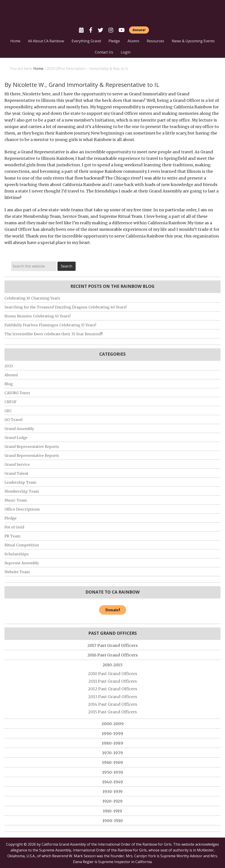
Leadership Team (20, 482)
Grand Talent (16, 473)
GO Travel (14, 420)
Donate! (113, 610)
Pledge (11, 518)
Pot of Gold (14, 527)
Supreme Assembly (22, 563)
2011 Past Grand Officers (113, 681)
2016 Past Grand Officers (113, 655)
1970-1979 (113, 753)
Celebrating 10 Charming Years (32, 298)
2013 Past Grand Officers (113, 697)
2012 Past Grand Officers (112, 689)
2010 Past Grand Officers (112, 674)
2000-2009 (113, 724)
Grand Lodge (16, 438)
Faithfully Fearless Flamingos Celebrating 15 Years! (50, 325)
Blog (9, 384)
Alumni (11, 375)
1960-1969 (112, 762)
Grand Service (17, 464)
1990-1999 (112, 734)
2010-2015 (113, 665)
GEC (8, 411)
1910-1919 (112, 811)
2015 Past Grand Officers (112, 712)
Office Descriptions (22, 509)
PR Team (12, 536)
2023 (9, 366)
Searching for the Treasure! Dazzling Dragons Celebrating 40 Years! (66, 307)
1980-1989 (112, 743)
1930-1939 (113, 792)
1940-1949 (113, 782)
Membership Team (22, 491)
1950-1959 (113, 772)
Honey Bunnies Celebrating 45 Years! (37, 316)
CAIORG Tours (17, 393)
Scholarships (17, 554)
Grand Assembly (19, 429)
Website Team (17, 572)
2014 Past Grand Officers (112, 704)
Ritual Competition (22, 545)
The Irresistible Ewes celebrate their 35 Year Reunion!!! (54, 334)
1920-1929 (112, 801)
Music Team (16, 500)
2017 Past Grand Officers (113, 645)
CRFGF (11, 402)
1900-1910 (113, 821)
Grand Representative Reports (32, 447)
